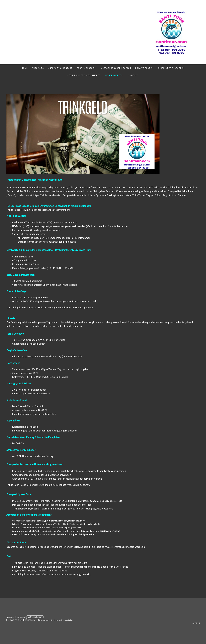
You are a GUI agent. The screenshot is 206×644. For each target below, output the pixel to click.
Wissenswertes (114, 75)
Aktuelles (38, 68)
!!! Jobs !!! (133, 75)
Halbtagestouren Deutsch (115, 68)
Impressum (10, 617)
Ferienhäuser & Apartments (84, 75)
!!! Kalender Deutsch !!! (171, 68)
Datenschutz (20, 617)
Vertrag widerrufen (35, 617)
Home (25, 68)
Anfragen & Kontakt (60, 68)
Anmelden (196, 623)
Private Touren (144, 68)
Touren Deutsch (86, 68)
